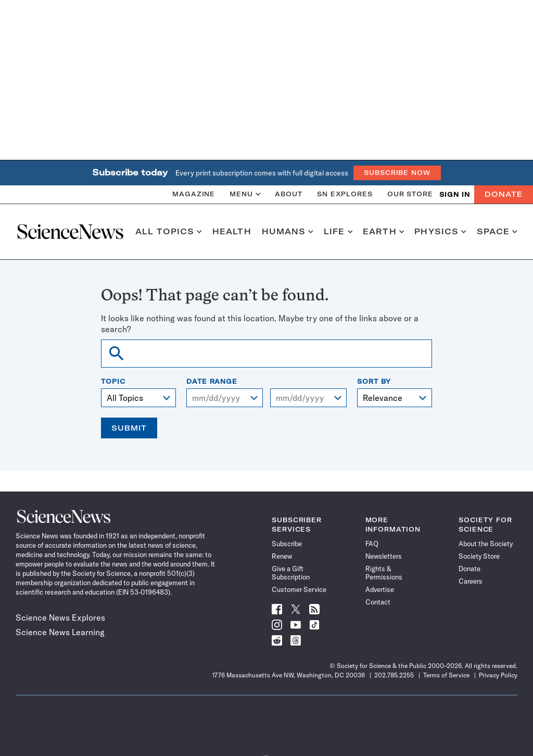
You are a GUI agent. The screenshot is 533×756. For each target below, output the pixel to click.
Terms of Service (446, 675)
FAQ (372, 544)
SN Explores (345, 194)
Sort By (374, 382)
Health (232, 232)
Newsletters (384, 556)
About (289, 194)
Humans (288, 232)
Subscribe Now (397, 173)
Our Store (410, 194)
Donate (504, 194)
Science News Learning (60, 632)
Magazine (194, 194)
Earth (383, 232)
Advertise (380, 589)
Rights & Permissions (384, 573)
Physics (440, 232)
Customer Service (299, 589)
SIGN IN (455, 194)
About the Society (486, 544)
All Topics (169, 232)
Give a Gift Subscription (291, 573)
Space (497, 232)
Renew (282, 556)
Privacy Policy (498, 675)
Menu (245, 194)
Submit (129, 428)
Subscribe (287, 544)
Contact (378, 602)
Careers (471, 581)
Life (338, 232)
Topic (113, 382)
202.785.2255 (394, 675)
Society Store (479, 556)
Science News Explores (60, 618)
